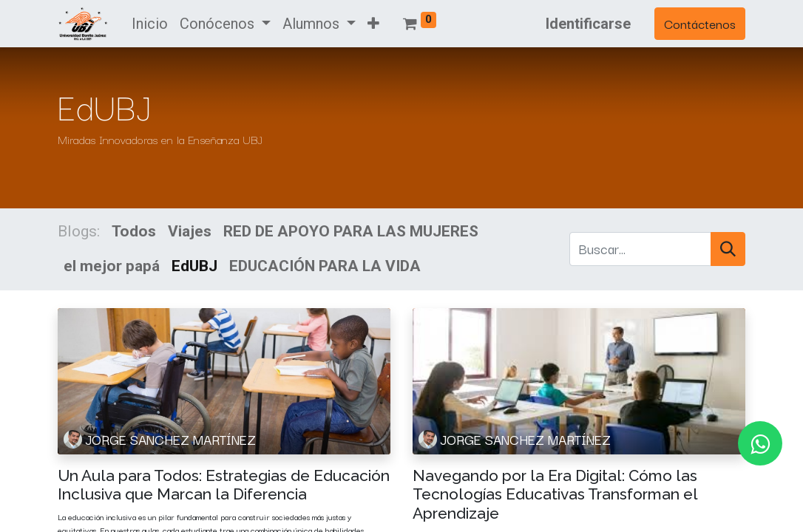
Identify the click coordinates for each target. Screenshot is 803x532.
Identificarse (588, 24)
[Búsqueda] (728, 249)
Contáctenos (700, 23)
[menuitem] (150, 24)
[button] (373, 24)
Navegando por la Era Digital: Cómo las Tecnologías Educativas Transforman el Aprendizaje (555, 494)
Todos (134, 231)
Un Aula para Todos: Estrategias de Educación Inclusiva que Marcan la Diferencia (224, 485)
